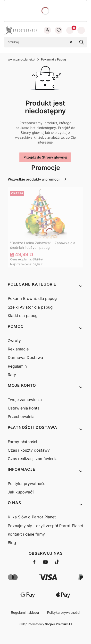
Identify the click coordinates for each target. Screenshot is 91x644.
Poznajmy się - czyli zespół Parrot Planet (45, 526)
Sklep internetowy (44, 624)
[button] (82, 42)
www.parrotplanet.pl (21, 59)
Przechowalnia (21, 417)
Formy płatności (22, 442)
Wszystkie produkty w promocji (37, 179)
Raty (12, 375)
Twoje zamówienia (25, 400)
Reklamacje (18, 349)
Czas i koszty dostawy (29, 450)
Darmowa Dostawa (25, 357)
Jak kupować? (21, 492)
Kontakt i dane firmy (26, 534)
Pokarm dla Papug (53, 59)
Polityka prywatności (27, 484)
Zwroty (14, 341)
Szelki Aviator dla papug (30, 307)
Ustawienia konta (24, 408)
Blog (12, 543)
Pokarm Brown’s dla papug (32, 298)
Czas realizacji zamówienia (33, 459)
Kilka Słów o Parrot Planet (32, 517)
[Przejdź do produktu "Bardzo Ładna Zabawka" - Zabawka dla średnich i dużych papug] (45, 214)
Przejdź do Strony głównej (45, 157)
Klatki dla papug (23, 316)
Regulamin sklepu (25, 612)
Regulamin (17, 366)
